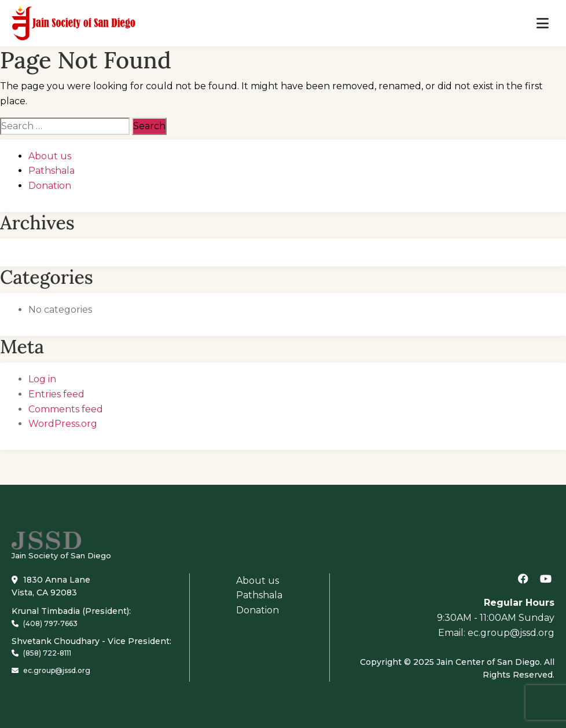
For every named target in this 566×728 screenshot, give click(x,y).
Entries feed (56, 394)
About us (50, 156)
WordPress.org (63, 424)
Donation (50, 186)
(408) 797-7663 (45, 623)
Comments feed (66, 409)
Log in (42, 379)
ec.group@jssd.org (51, 670)
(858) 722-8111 (41, 653)
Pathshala (52, 171)
